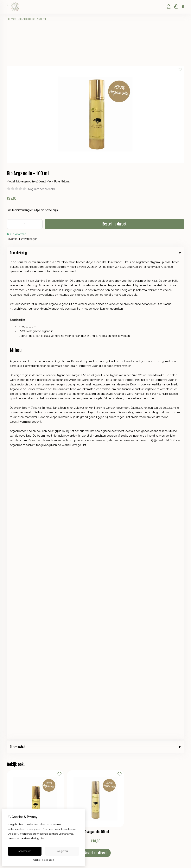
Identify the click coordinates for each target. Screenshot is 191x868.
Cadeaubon (106, 586)
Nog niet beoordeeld (41, 189)
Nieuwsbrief (14, 645)
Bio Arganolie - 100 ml (32, 19)
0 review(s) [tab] (95, 267)
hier (42, 838)
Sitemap (104, 639)
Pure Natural (62, 181)
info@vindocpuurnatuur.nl (32, 488)
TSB (182, 664)
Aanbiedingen (108, 592)
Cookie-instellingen (44, 860)
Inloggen (12, 626)
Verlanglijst (14, 639)
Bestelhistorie (15, 632)
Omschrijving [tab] (95, 253)
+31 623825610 (39, 483)
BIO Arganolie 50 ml (95, 352)
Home (11, 19)
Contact (104, 626)
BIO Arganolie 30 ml (35, 352)
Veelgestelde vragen (112, 645)
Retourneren (107, 632)
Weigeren (62, 851)
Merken (104, 579)
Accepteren (25, 851)
